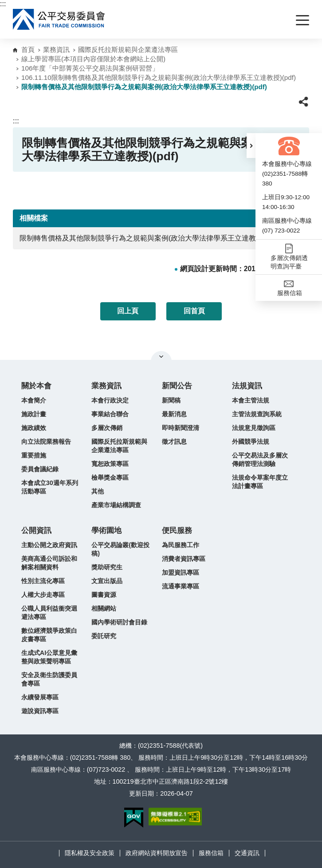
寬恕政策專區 (110, 464)
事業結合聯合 (110, 414)
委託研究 (104, 636)
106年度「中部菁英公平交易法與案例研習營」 (90, 68)
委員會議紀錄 (40, 469)
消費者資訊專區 (184, 559)
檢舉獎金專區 (110, 477)
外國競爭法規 (251, 442)
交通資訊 (247, 853)
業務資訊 (56, 49)
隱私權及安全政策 (90, 853)
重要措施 (34, 455)
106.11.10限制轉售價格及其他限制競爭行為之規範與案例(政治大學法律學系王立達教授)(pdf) (159, 77)
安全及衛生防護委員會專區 (49, 679)
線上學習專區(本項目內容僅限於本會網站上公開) (93, 59)
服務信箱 (211, 853)
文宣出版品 (107, 581)
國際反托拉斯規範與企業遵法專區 (128, 49)
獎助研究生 (107, 567)
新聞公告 (177, 386)
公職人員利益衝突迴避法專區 (49, 613)
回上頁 (128, 311)
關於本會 (36, 386)
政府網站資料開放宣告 (157, 853)
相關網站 (104, 608)
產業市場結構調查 (116, 505)
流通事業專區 (181, 586)
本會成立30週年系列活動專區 (50, 487)
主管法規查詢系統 (257, 414)
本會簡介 (34, 400)
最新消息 (174, 414)
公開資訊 (36, 531)
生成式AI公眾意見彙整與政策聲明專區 (49, 657)
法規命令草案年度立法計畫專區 (260, 482)
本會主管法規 (251, 400)
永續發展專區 (40, 697)
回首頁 (194, 311)
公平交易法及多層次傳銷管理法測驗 (260, 460)
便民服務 (177, 531)
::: (3, 4)
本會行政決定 (110, 400)
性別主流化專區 (43, 581)
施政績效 (34, 428)
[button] (251, 146)
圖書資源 (104, 595)
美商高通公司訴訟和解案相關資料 (49, 563)
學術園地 (106, 531)
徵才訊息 (174, 442)
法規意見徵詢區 (254, 428)
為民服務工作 (181, 545)
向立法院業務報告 (46, 442)
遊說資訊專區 (40, 711)
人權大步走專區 (43, 595)
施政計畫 (34, 414)
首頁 (28, 49)
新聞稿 (171, 400)
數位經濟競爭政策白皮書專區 (49, 635)
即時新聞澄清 (181, 428)
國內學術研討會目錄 (119, 622)
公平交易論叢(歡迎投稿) (120, 549)
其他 (98, 491)
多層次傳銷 (107, 428)
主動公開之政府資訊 (49, 545)
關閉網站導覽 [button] (161, 356)
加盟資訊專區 (181, 572)
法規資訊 (247, 386)
